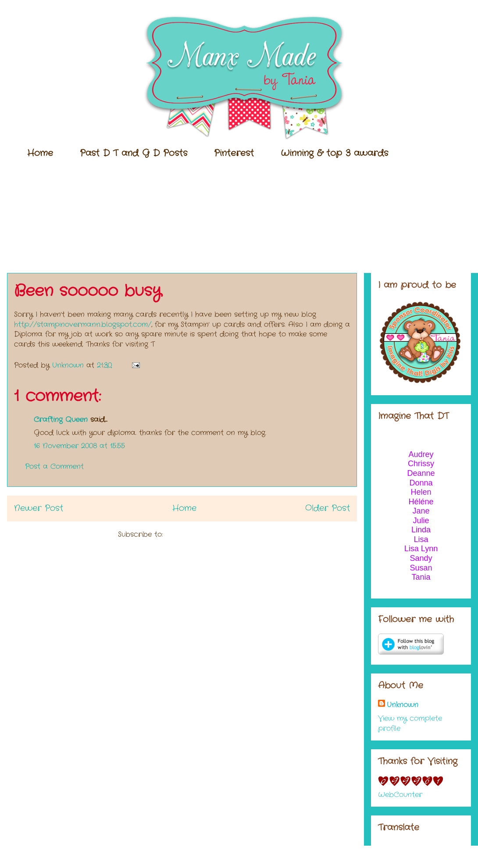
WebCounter (400, 795)
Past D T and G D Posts (134, 153)
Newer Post (39, 508)
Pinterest (234, 153)
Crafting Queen (61, 420)
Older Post (328, 508)
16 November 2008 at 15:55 (79, 446)
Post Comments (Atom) (206, 534)
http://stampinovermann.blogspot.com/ (83, 324)
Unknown (403, 705)
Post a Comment (54, 466)
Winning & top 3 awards (334, 153)
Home (40, 153)
